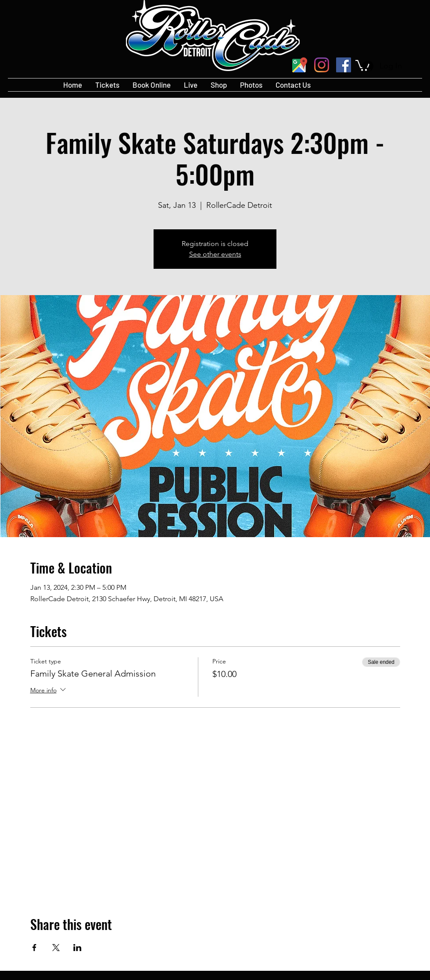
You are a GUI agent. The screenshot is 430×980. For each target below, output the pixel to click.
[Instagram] (322, 65)
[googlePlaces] (300, 65)
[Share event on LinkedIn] (77, 948)
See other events (215, 254)
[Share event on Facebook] (34, 948)
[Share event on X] (56, 948)
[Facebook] (344, 65)
